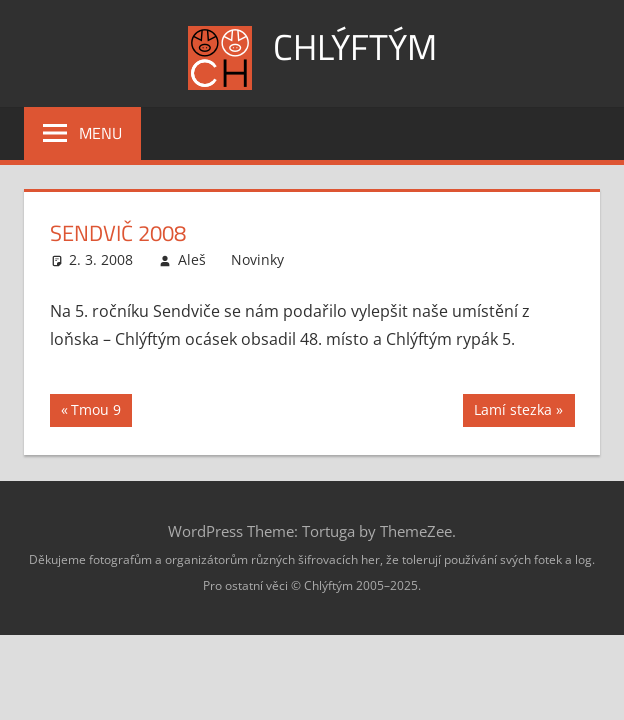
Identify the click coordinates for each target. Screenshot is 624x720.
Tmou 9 (98, 412)
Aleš (192, 259)
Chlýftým (355, 46)
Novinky (257, 259)
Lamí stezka (512, 412)
